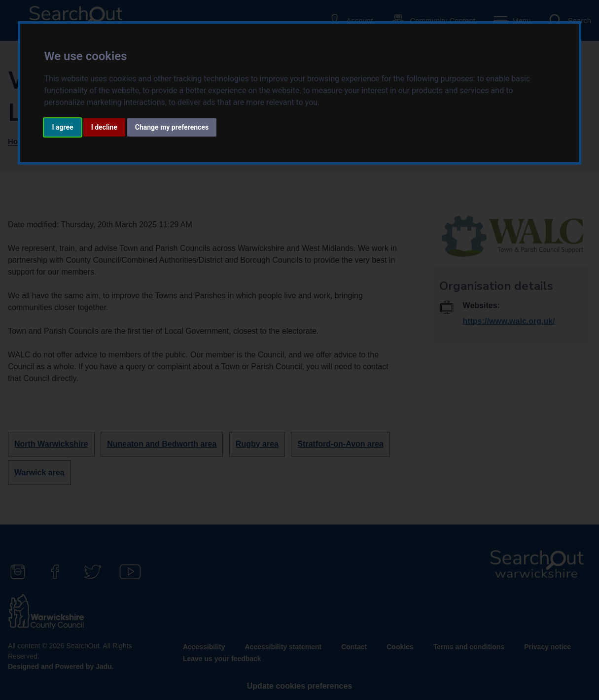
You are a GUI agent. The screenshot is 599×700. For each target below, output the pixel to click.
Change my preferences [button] (172, 127)
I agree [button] (62, 127)
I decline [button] (104, 127)
